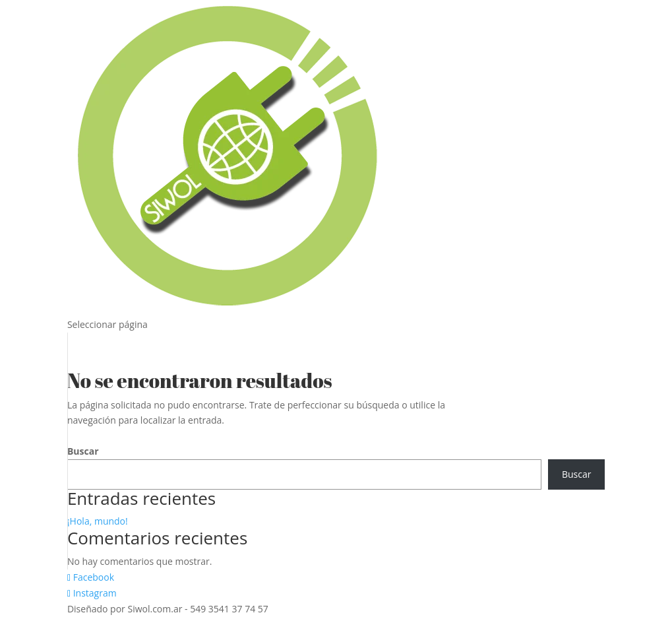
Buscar (83, 451)
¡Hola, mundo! (98, 521)
